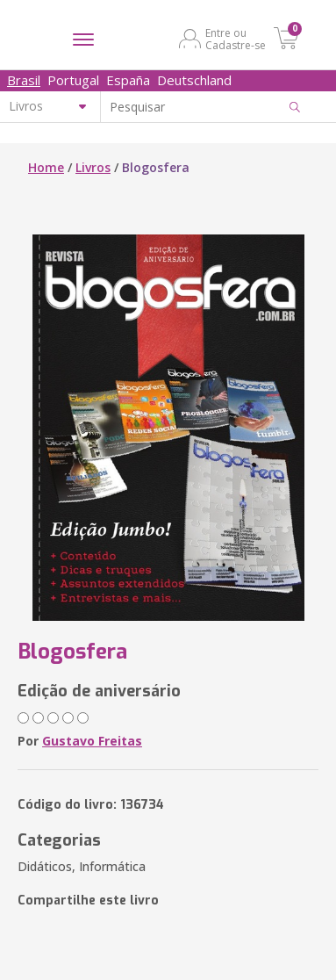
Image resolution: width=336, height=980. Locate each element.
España (128, 80)
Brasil (24, 80)
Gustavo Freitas (92, 741)
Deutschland (194, 80)
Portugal (73, 80)
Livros (93, 167)
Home (46, 167)
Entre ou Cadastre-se (236, 39)
